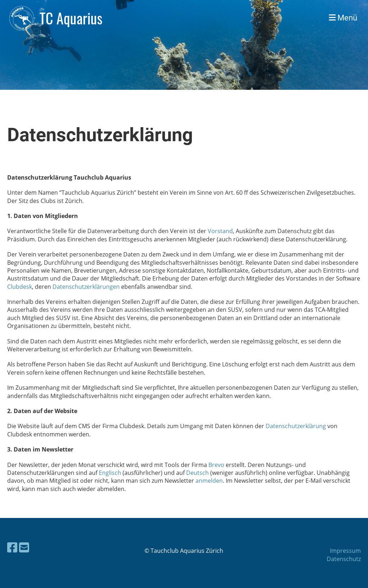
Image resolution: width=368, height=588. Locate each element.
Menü (343, 18)
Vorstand (220, 231)
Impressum (345, 551)
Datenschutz (344, 559)
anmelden (209, 481)
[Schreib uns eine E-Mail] (24, 547)
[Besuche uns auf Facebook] (12, 547)
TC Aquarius (71, 18)
